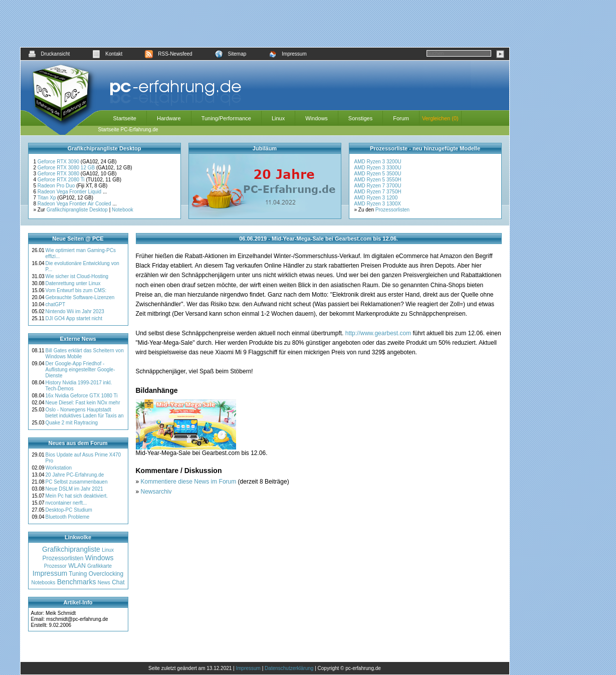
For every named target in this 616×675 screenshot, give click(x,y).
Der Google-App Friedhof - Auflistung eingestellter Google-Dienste (80, 370)
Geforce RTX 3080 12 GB (67, 168)
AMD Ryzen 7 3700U (378, 186)
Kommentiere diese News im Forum (189, 482)
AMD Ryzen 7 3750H (378, 192)
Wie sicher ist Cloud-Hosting (77, 276)
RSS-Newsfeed (168, 54)
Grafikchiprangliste (71, 549)
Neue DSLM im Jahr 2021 (74, 489)
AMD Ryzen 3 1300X (378, 204)
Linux (278, 118)
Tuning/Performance (226, 118)
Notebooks (43, 583)
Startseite (125, 118)
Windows (317, 118)
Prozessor (55, 566)
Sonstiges (360, 118)
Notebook (123, 210)
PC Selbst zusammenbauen (77, 482)
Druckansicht (49, 54)
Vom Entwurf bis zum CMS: (76, 290)
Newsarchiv (156, 492)
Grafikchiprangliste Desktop (77, 210)
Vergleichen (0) (440, 118)
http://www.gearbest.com (378, 333)
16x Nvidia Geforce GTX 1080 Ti (82, 396)
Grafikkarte (99, 566)
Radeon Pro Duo (57, 186)
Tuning (78, 574)
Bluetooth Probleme (68, 517)
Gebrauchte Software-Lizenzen (80, 297)
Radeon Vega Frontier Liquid (70, 192)
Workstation (59, 468)
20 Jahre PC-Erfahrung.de (75, 475)
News (104, 583)
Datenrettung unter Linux (73, 283)
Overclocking (106, 574)
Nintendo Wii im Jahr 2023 (75, 311)
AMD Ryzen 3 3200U (378, 162)
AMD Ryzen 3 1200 (376, 198)
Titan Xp (48, 198)
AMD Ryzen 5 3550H (378, 180)
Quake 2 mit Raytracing (72, 423)
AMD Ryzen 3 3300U (378, 168)
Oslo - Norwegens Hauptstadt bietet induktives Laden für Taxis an (85, 413)
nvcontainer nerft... (66, 503)
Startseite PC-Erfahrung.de (128, 130)
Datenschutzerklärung (289, 668)
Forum (401, 118)
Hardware (169, 118)
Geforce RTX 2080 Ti (62, 180)
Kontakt (107, 54)
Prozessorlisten (392, 210)
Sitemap (231, 54)
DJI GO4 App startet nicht (74, 318)
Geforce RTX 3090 (59, 162)
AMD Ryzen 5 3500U (378, 174)
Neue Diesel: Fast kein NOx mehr (83, 403)
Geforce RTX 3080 (59, 174)
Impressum (287, 54)
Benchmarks (77, 582)
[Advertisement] (265, 24)
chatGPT (55, 304)
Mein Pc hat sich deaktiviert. (77, 496)
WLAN (77, 566)
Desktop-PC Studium (69, 510)
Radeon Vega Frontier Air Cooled (75, 204)
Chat (118, 582)
